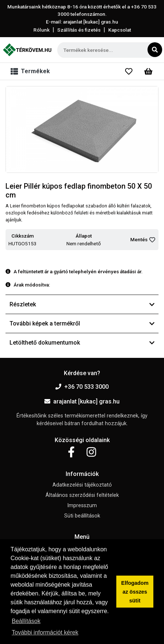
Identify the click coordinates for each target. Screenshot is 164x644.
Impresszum (82, 506)
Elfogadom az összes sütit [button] (135, 592)
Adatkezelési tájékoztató (82, 485)
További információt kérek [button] (45, 632)
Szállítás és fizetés (79, 30)
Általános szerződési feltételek (82, 495)
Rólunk (41, 30)
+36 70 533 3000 (82, 387)
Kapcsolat (120, 30)
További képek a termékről (82, 323)
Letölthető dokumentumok (82, 343)
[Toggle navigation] (32, 71)
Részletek (82, 304)
